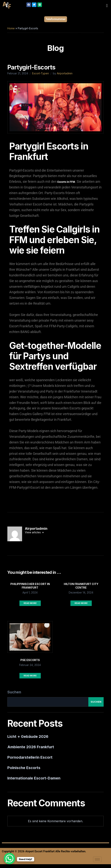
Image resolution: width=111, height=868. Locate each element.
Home (11, 28)
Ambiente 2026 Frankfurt (31, 747)
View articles (33, 532)
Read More (30, 603)
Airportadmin (65, 73)
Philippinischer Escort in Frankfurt (30, 586)
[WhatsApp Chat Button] (9, 859)
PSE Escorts (30, 660)
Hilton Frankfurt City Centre (81, 586)
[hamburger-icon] (97, 859)
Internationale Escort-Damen (34, 778)
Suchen (14, 692)
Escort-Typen (40, 73)
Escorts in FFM (66, 182)
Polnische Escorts (24, 768)
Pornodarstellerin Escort (30, 757)
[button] (107, 5)
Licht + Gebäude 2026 (28, 737)
